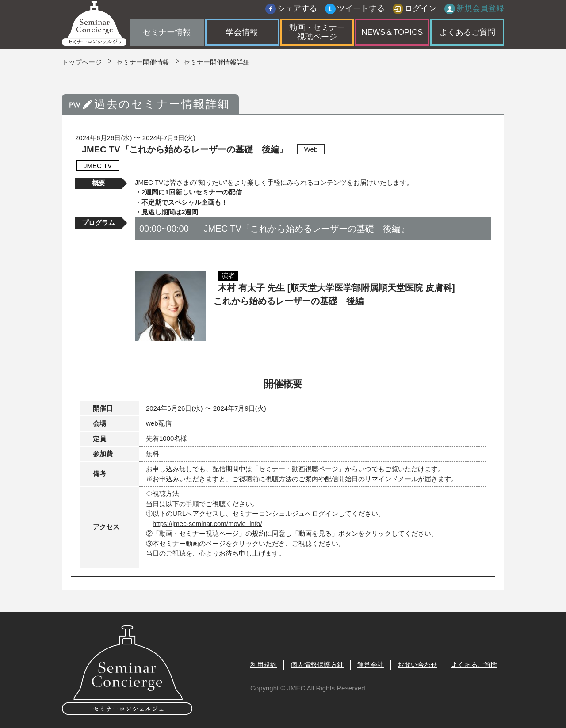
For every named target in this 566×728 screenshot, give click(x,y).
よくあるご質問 (467, 34)
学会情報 (242, 34)
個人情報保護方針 (317, 665)
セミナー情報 (167, 34)
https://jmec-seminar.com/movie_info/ (207, 524)
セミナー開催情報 (143, 62)
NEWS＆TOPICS (392, 34)
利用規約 (264, 665)
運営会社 (371, 665)
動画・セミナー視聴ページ (317, 34)
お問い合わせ (417, 665)
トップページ (82, 62)
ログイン (421, 11)
